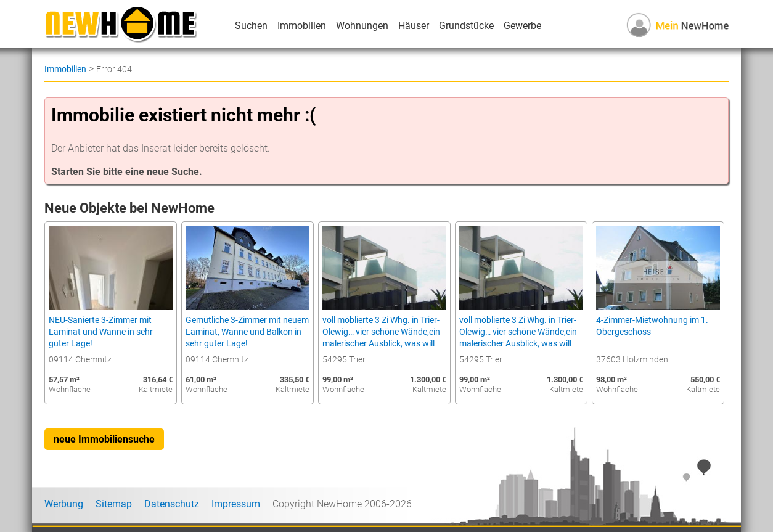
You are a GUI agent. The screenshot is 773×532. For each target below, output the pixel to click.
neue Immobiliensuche (104, 439)
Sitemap (114, 504)
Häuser (414, 26)
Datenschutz (172, 504)
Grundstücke (466, 26)
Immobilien (302, 26)
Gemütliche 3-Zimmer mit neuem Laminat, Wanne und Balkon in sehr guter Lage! (247, 332)
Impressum (236, 504)
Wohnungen (362, 26)
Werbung (64, 504)
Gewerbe (522, 26)
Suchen (251, 26)
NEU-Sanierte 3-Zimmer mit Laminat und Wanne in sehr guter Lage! (101, 332)
